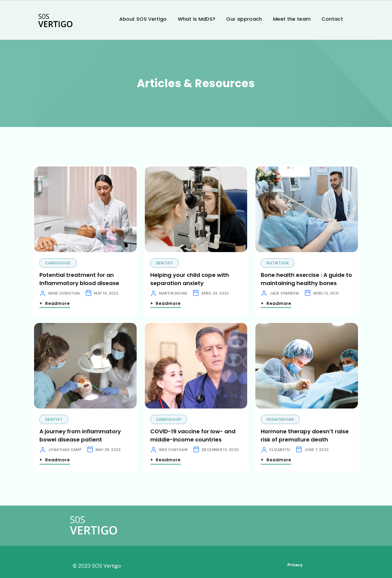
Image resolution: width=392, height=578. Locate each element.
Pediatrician (280, 420)
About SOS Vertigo (143, 19)
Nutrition (278, 263)
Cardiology (58, 263)
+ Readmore (55, 303)
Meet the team (292, 19)
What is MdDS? (197, 19)
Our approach (244, 19)
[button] (354, 14)
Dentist (165, 263)
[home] (55, 21)
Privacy (295, 565)
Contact (332, 19)
